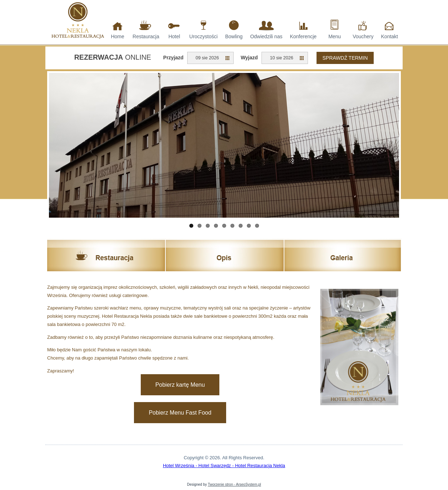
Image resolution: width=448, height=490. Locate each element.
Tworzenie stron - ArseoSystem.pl (235, 484)
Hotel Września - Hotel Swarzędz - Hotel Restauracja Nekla (224, 466)
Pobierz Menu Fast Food (180, 413)
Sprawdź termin (345, 58)
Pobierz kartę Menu (180, 385)
